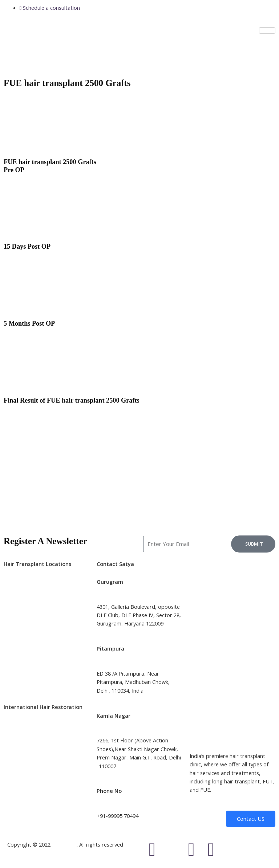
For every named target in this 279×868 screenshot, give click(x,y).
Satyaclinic (64, 844)
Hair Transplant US (27, 732)
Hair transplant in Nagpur (35, 682)
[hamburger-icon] (267, 30)
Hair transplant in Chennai (35, 648)
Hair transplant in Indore (33, 665)
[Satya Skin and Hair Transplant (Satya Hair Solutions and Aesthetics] (232, 715)
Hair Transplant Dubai (31, 774)
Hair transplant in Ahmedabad (40, 656)
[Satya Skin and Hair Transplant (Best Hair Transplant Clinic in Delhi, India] (232, 651)
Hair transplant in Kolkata (35, 614)
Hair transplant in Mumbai (35, 606)
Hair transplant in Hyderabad (39, 623)
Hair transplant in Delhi (31, 589)
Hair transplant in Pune (31, 631)
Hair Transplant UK (27, 741)
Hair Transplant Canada (33, 766)
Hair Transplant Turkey (32, 749)
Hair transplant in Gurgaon (36, 673)
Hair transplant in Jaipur (32, 640)
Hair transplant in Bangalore (38, 597)
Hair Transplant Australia (34, 757)
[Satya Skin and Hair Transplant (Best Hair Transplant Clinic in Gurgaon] (232, 587)
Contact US (251, 819)
